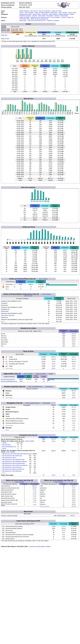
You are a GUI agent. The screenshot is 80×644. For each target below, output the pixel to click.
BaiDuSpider (5, 311)
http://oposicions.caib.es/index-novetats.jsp (15, 465)
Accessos (45, 14)
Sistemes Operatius (25, 16)
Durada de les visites (26, 14)
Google (4, 443)
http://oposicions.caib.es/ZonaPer (12, 467)
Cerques (64, 17)
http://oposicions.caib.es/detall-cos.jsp (13, 459)
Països (21, 13)
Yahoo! (4, 449)
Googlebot (4, 303)
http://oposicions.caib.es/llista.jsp (12, 471)
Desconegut (42, 16)
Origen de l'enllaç (25, 17)
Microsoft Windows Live (9, 447)
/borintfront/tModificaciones (9, 381)
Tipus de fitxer (37, 14)
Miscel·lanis (23, 21)
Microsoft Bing (6, 445)
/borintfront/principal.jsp (8, 379)
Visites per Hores (56, 11)
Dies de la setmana (45, 11)
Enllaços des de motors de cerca (40, 17)
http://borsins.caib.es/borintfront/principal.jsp (15, 454)
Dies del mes (34, 11)
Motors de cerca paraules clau (39, 19)
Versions (35, 16)
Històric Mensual (24, 11)
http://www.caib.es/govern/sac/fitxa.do (13, 469)
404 (3, 535)
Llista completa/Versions (35, 387)
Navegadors (50, 16)
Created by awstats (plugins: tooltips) (40, 546)
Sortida (72, 14)
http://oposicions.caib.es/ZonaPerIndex (14, 463)
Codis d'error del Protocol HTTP (37, 21)
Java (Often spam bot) (8, 315)
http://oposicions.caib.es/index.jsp (12, 456)
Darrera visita (72, 13)
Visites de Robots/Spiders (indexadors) (46, 13)
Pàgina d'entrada (64, 14)
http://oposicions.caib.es (9, 458)
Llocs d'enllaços (56, 17)
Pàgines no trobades (53, 21)
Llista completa (29, 13)
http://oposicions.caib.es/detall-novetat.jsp (15, 461)
